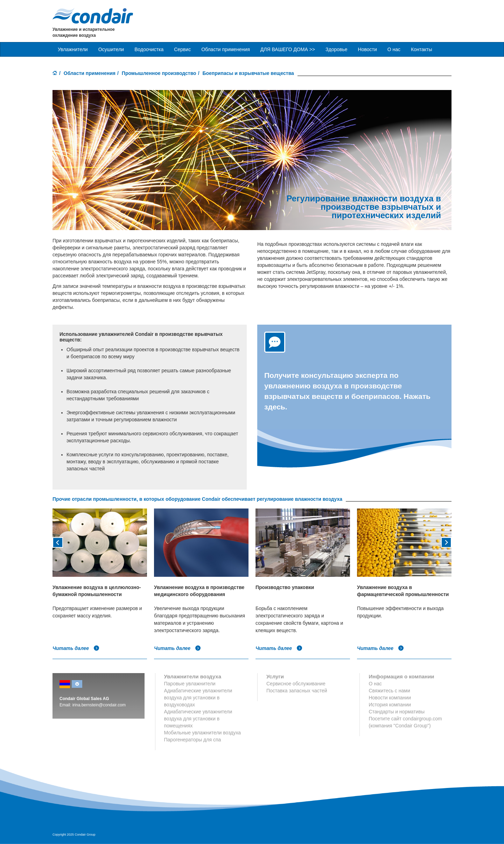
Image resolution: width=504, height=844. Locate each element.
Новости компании (390, 698)
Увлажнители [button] (73, 49)
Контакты (421, 49)
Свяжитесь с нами (389, 691)
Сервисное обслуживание (296, 684)
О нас (394, 49)
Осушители (111, 49)
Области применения (90, 73)
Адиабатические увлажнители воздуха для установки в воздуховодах (198, 698)
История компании (390, 705)
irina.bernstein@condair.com (99, 705)
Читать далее (76, 648)
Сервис (182, 49)
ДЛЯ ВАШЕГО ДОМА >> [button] (288, 49)
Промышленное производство (159, 73)
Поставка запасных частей (297, 691)
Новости (367, 49)
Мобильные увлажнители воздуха (203, 733)
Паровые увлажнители (190, 684)
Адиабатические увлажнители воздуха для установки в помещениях (198, 719)
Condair (93, 16)
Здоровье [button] (337, 49)
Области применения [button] (226, 49)
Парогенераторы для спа (193, 740)
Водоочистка (149, 49)
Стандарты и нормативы (397, 712)
